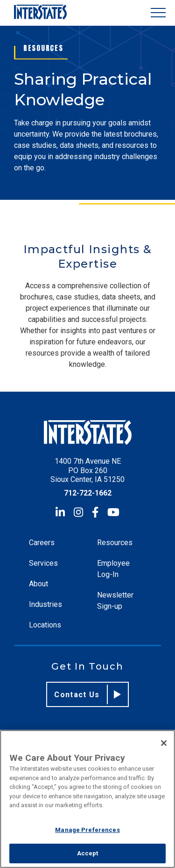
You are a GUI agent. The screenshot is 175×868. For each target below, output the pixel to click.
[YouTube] (113, 512)
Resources (115, 543)
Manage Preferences (87, 830)
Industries (45, 604)
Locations (45, 625)
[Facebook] (95, 512)
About (38, 584)
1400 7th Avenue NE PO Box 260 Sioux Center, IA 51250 (87, 470)
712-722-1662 (88, 493)
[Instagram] (78, 512)
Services (43, 563)
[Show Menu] (158, 13)
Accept (88, 853)
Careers (42, 543)
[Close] (164, 743)
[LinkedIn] (60, 512)
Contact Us (87, 694)
